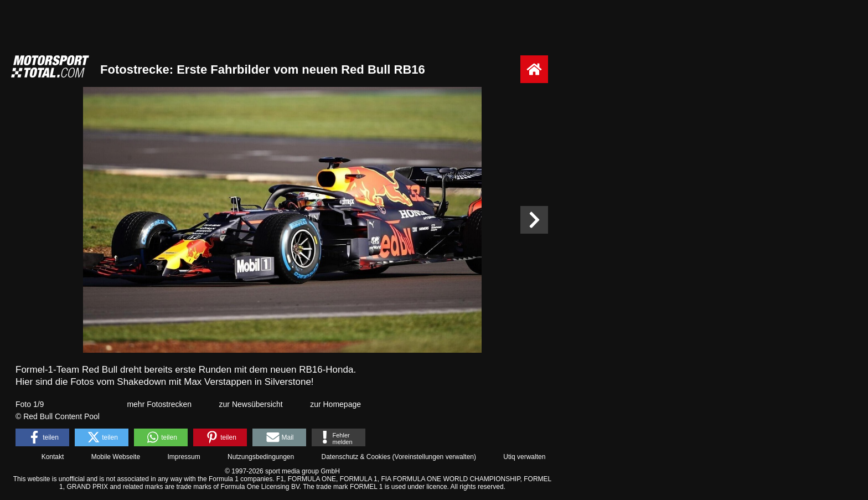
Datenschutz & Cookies (356, 457)
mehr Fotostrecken (159, 404)
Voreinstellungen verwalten (434, 457)
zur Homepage (335, 404)
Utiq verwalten (524, 457)
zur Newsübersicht (251, 404)
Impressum (184, 457)
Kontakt (53, 457)
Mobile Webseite (116, 457)
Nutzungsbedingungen (261, 457)
